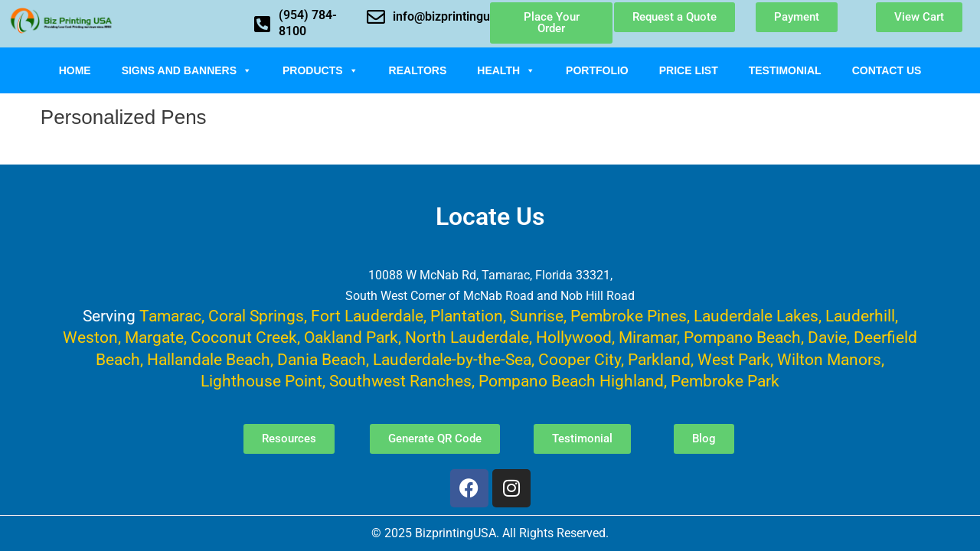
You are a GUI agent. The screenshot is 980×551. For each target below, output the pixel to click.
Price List (689, 70)
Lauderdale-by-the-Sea (452, 359)
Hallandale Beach (209, 359)
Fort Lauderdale (367, 316)
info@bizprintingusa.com (462, 16)
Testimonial (785, 70)
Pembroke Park (725, 381)
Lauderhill (860, 316)
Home (75, 70)
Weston (90, 337)
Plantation (467, 316)
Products (320, 70)
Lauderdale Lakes (756, 316)
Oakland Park (351, 337)
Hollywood (574, 337)
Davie (827, 337)
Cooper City (580, 359)
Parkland (659, 359)
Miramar (648, 337)
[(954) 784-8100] (262, 24)
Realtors (418, 70)
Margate (154, 337)
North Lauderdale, (469, 337)
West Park (734, 359)
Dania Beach (322, 359)
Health (506, 70)
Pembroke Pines (629, 316)
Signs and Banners (187, 70)
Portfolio (597, 70)
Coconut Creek (244, 337)
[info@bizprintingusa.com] (376, 17)
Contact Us (887, 70)
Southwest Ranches (400, 381)
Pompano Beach (742, 337)
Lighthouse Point (261, 381)
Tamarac (170, 316)
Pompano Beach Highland (571, 381)
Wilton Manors (829, 359)
